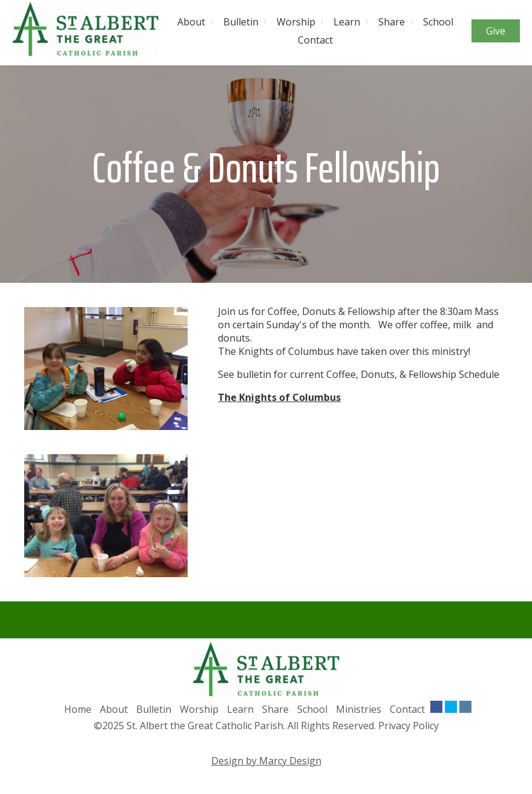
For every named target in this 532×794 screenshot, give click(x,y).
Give (496, 31)
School (438, 22)
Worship (296, 22)
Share (392, 22)
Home (78, 709)
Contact (315, 40)
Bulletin (241, 22)
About (191, 22)
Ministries (359, 709)
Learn (347, 22)
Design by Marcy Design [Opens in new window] (266, 761)
